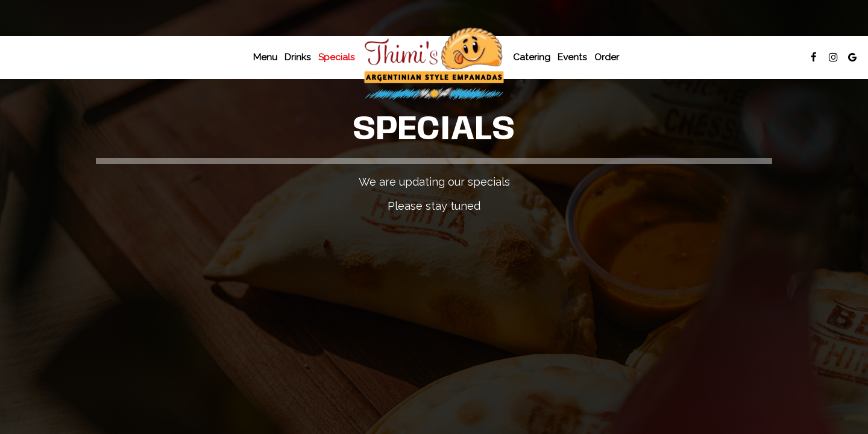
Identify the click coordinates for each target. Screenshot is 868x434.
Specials (337, 57)
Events (572, 57)
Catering (532, 57)
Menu (265, 57)
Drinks (298, 57)
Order (607, 57)
